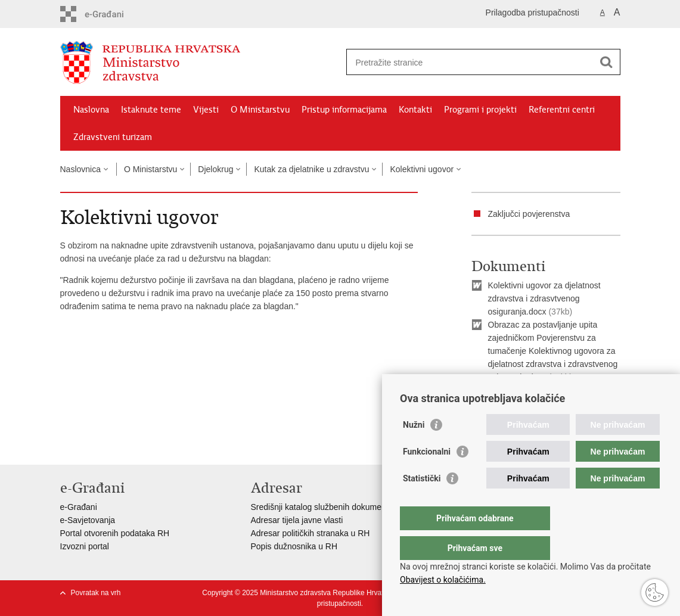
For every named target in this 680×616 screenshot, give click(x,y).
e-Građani (79, 507)
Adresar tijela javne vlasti (297, 520)
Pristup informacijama (344, 110)
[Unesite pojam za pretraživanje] (471, 62)
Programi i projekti (480, 110)
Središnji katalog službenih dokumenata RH (332, 507)
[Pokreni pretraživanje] (607, 62)
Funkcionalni (427, 475)
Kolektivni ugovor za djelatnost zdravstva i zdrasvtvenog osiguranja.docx (544, 298)
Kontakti (415, 110)
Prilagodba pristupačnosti (532, 13)
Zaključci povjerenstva (529, 214)
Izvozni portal (85, 546)
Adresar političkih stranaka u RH (310, 533)
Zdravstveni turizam (113, 137)
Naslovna (91, 110)
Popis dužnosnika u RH (294, 546)
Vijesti (206, 110)
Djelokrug (215, 169)
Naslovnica (80, 169)
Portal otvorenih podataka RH (115, 533)
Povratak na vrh (96, 593)
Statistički (422, 502)
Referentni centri (562, 110)
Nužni (414, 449)
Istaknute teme (151, 110)
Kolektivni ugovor (422, 169)
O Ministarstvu (260, 110)
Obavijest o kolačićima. (443, 580)
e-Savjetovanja (88, 520)
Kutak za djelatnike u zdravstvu (311, 169)
